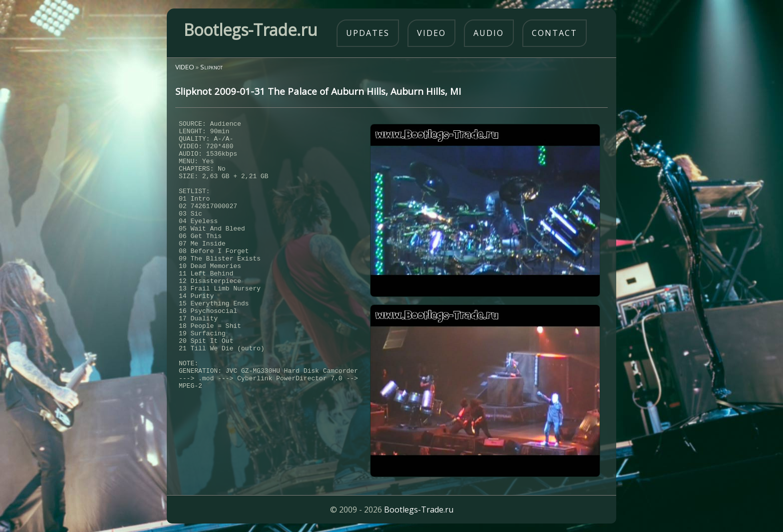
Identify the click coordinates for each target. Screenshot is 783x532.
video (431, 33)
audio (489, 33)
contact (555, 33)
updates (368, 33)
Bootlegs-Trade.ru (419, 510)
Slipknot (211, 67)
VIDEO (185, 67)
